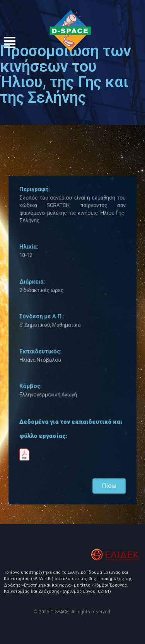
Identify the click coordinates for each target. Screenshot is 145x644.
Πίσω (107, 478)
